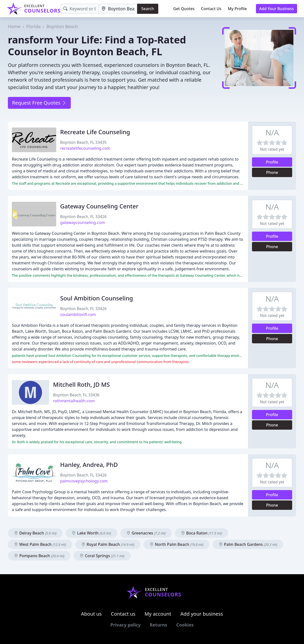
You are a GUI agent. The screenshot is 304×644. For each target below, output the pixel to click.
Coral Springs (102, 556)
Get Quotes (184, 9)
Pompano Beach (39, 556)
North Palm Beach (177, 544)
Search (148, 9)
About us (91, 614)
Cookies (185, 625)
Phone (272, 172)
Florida (34, 26)
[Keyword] (80, 9)
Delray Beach (35, 533)
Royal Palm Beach (108, 544)
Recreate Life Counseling (95, 132)
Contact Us (211, 9)
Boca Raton (201, 533)
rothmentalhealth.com (74, 401)
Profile (272, 162)
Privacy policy (126, 625)
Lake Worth (91, 533)
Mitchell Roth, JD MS (81, 384)
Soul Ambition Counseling (97, 298)
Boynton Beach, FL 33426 (83, 217)
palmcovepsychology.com (84, 481)
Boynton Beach (62, 26)
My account (158, 614)
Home (14, 26)
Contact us (123, 614)
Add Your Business (277, 9)
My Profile (237, 9)
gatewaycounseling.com (82, 222)
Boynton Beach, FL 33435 (83, 142)
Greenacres (146, 533)
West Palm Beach (40, 544)
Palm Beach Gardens (248, 544)
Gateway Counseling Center (99, 206)
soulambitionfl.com (78, 314)
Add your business (202, 614)
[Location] (118, 9)
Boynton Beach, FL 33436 (76, 395)
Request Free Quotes (39, 103)
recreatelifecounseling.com (85, 148)
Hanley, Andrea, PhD (89, 465)
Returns (158, 625)
